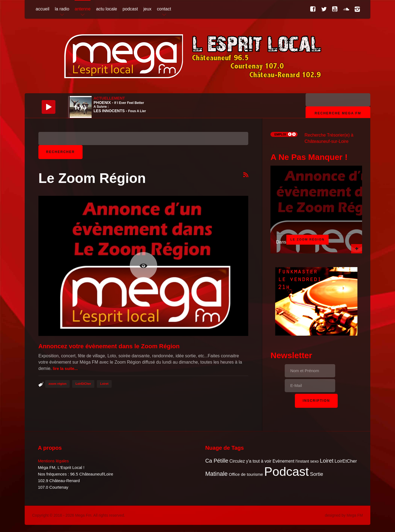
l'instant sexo (307, 461)
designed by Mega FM (344, 515)
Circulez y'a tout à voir (250, 461)
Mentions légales (53, 461)
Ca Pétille (217, 461)
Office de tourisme (246, 474)
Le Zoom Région (308, 239)
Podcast (287, 472)
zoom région (57, 384)
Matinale (216, 474)
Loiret (104, 384)
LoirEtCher (83, 384)
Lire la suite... (65, 368)
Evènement (283, 461)
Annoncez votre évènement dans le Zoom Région (109, 346)
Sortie (317, 474)
